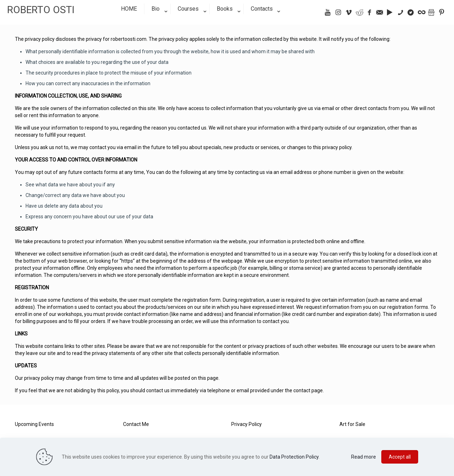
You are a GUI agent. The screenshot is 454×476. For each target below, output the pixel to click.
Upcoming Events (34, 424)
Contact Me (136, 424)
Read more (364, 457)
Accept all (400, 457)
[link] (157, 21)
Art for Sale (352, 424)
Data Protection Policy (294, 457)
